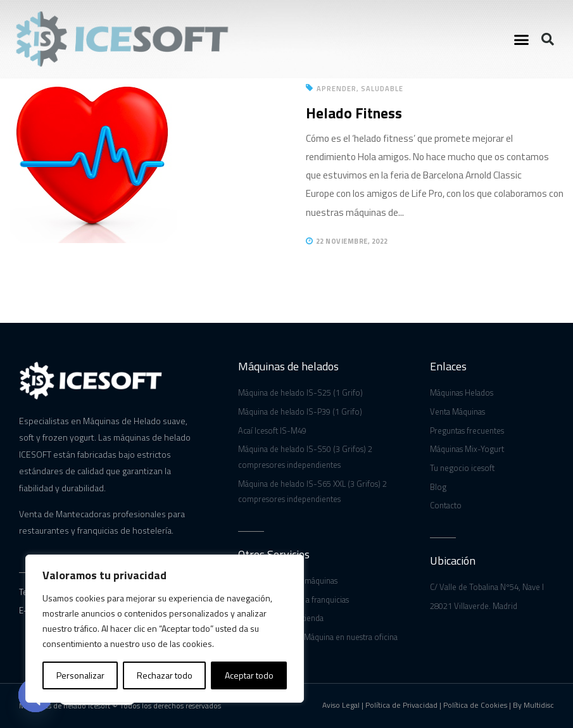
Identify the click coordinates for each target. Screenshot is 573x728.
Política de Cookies (475, 705)
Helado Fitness (354, 113)
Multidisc (539, 705)
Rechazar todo (165, 675)
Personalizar (80, 675)
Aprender (337, 89)
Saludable (382, 89)
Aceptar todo (249, 675)
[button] (521, 39)
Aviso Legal (341, 705)
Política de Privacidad (401, 705)
